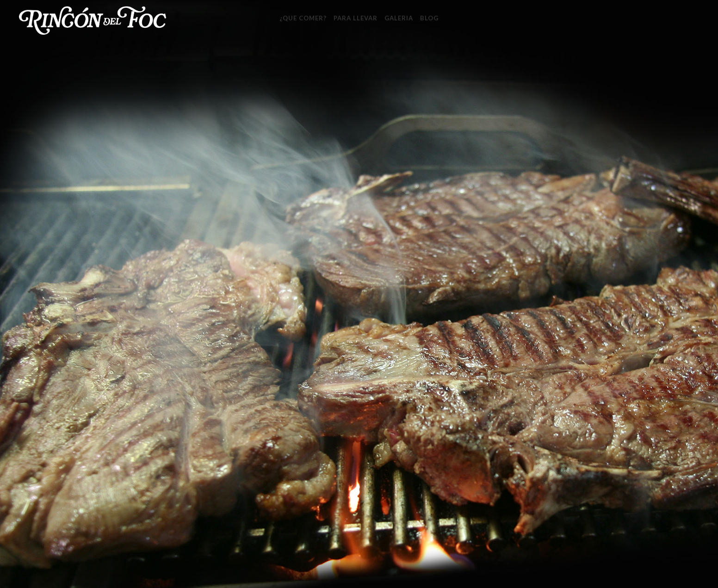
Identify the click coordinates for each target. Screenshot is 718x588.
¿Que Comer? (303, 18)
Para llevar (356, 18)
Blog (429, 18)
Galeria (399, 18)
